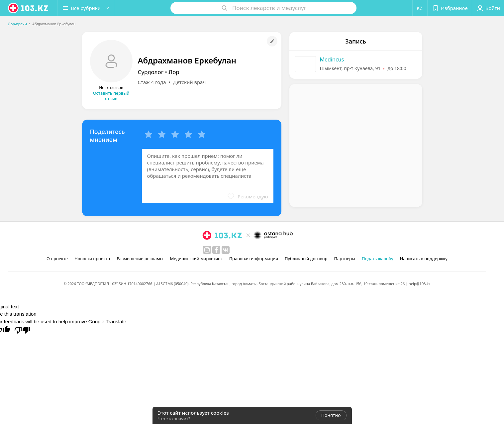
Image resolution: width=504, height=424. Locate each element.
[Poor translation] (22, 330)
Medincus (332, 59)
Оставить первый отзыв (111, 96)
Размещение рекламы (140, 259)
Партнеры (345, 259)
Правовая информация (254, 259)
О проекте (57, 259)
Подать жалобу (378, 259)
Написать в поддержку (424, 259)
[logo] (29, 8)
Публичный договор (306, 259)
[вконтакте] (226, 250)
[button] (86, 8)
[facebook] (216, 250)
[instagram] (207, 250)
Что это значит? (174, 419)
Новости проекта (92, 259)
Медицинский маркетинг (196, 259)
